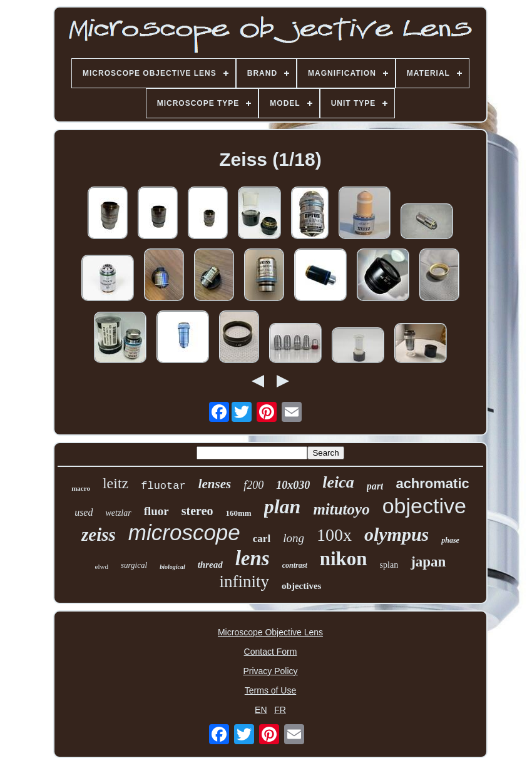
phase (450, 540)
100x (334, 535)
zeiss (99, 535)
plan (283, 506)
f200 (253, 485)
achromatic (432, 484)
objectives (301, 586)
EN (261, 710)
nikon (344, 559)
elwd (102, 566)
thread (210, 565)
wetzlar (118, 513)
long (294, 538)
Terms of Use (270, 690)
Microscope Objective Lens (270, 632)
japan (428, 562)
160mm (239, 513)
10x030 (293, 485)
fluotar (163, 486)
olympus (396, 534)
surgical (134, 565)
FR (280, 710)
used (84, 512)
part (375, 486)
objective (424, 506)
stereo (197, 511)
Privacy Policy (270, 671)
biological (172, 567)
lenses (215, 484)
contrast (295, 565)
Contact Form (271, 652)
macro (81, 488)
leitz (115, 483)
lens (253, 558)
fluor (156, 511)
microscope (184, 532)
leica (338, 482)
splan (389, 565)
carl (262, 539)
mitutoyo (341, 509)
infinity (245, 581)
